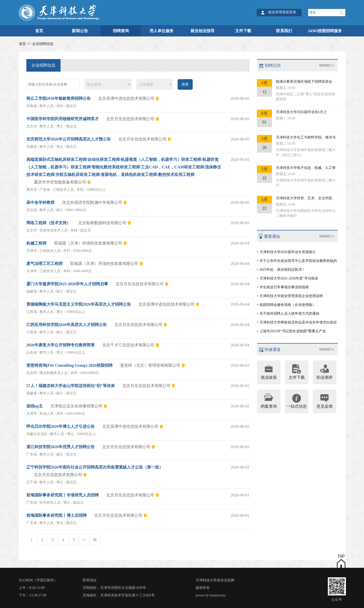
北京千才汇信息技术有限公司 (128, 345)
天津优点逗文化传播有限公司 (76, 406)
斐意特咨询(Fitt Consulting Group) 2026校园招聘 (69, 365)
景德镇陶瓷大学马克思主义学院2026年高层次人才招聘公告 (79, 304)
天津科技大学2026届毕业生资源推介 (288, 252)
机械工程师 (36, 243)
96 (95, 540)
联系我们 (284, 31)
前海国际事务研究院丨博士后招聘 (57, 515)
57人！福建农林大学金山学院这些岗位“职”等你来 (71, 386)
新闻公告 (80, 31)
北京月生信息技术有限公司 (130, 119)
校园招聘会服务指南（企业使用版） (288, 305)
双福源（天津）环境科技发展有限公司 (88, 243)
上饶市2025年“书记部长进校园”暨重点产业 (293, 331)
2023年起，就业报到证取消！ (282, 270)
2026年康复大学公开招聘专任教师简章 (61, 345)
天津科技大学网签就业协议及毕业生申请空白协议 (298, 322)
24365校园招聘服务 (325, 31)
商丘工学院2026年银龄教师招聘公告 (59, 98)
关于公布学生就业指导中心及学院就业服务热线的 (298, 261)
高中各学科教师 (40, 202)
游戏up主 (35, 406)
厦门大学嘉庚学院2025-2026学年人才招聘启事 (67, 284)
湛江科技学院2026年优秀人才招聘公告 (61, 447)
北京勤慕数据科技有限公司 (102, 223)
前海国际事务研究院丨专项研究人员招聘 (63, 495)
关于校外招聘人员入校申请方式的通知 (289, 314)
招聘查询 (121, 31)
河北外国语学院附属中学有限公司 (92, 202)
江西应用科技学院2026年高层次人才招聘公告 (67, 325)
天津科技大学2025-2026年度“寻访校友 (289, 278)
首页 (39, 31)
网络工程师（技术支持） (48, 223)
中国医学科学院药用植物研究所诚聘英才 (63, 119)
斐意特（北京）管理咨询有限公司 (150, 365)
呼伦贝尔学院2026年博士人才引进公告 (61, 426)
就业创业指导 (202, 31)
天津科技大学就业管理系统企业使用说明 (291, 296)
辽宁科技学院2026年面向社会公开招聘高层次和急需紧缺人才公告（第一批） (95, 467)
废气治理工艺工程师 (44, 264)
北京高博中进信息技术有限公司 (126, 98)
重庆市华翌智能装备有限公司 (60, 182)
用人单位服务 (162, 31)
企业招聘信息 (43, 44)
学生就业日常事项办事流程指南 (284, 287)
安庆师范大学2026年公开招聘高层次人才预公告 (69, 139)
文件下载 (243, 31)
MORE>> (327, 65)
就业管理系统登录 (282, 12)
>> (84, 540)
